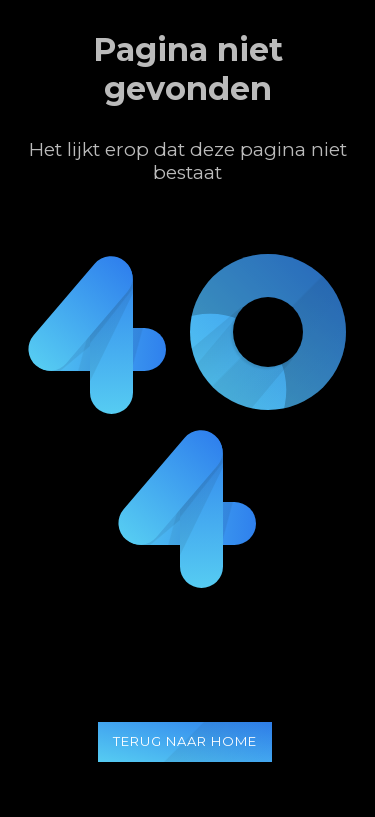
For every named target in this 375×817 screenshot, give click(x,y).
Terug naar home (185, 741)
